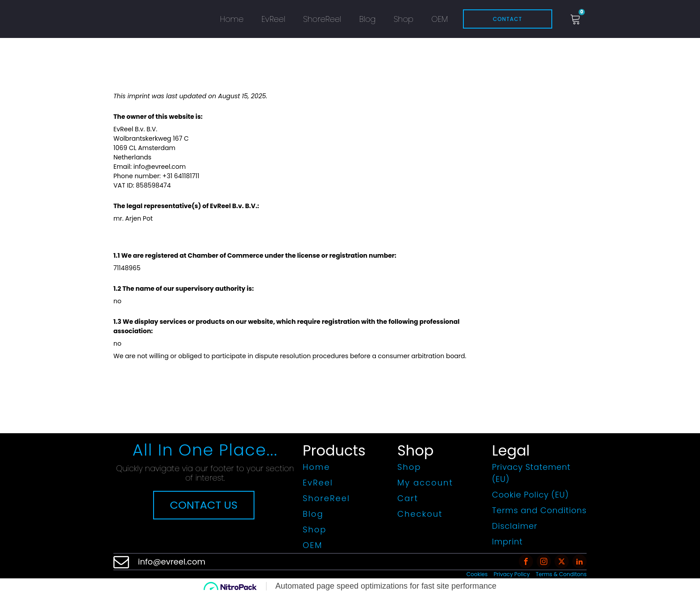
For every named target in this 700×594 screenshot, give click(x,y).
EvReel (273, 19)
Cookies (477, 574)
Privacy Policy (512, 574)
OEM (440, 19)
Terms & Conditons (561, 574)
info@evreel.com (172, 562)
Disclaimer (515, 526)
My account (425, 483)
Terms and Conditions (539, 510)
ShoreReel (322, 19)
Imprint (507, 542)
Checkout (420, 514)
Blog (367, 19)
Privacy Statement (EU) (531, 473)
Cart (408, 498)
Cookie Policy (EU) (530, 495)
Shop (404, 19)
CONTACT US (204, 505)
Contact (508, 19)
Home (232, 19)
